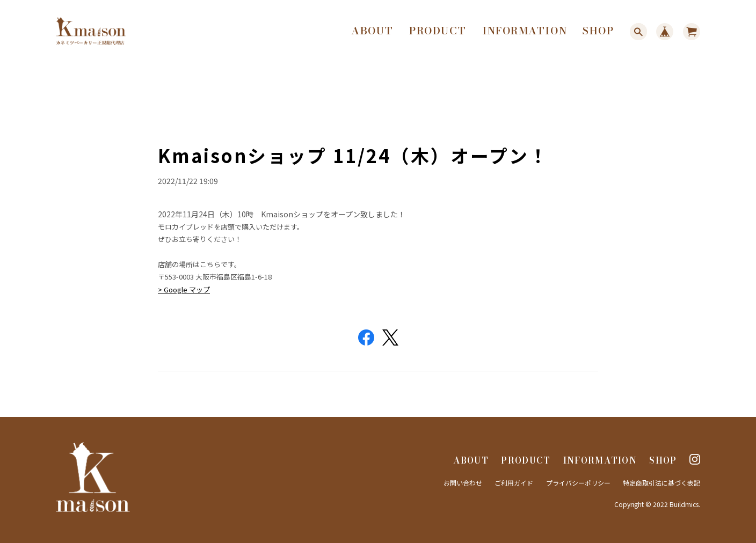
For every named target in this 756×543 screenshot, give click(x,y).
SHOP (598, 31)
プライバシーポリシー (578, 483)
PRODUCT (438, 31)
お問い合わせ (463, 483)
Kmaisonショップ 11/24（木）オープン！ (353, 155)
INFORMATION (525, 31)
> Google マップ (184, 289)
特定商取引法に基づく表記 (662, 483)
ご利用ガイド (514, 483)
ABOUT (372, 31)
